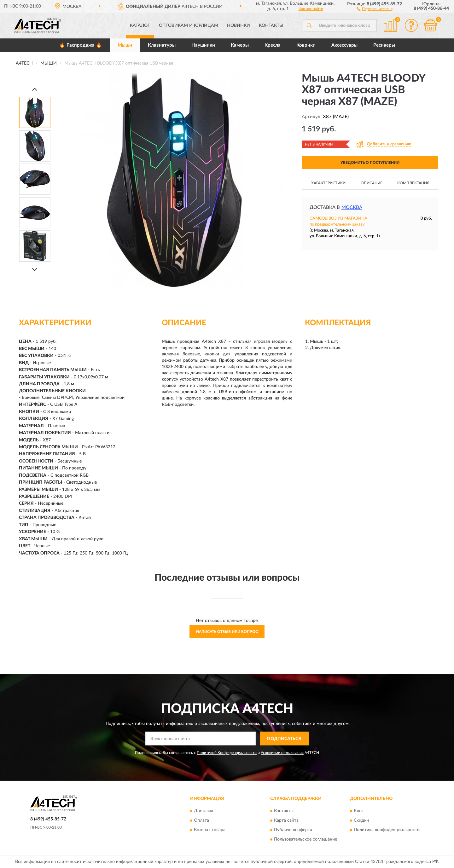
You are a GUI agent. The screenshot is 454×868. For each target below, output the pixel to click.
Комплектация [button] (413, 183)
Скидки (361, 820)
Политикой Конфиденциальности (227, 753)
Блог (359, 811)
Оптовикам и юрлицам (189, 26)
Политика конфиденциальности (387, 830)
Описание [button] (372, 183)
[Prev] (35, 89)
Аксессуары (344, 45)
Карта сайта (286, 820)
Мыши (125, 45)
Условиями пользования (282, 753)
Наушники (203, 45)
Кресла (273, 45)
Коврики (306, 45)
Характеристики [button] (328, 183)
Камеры (240, 45)
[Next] (35, 270)
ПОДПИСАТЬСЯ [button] (284, 739)
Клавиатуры (162, 45)
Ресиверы (384, 45)
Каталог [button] (140, 26)
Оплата (201, 820)
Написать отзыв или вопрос (227, 632)
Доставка (204, 811)
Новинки (239, 26)
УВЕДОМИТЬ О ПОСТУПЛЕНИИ (370, 163)
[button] (375, 9)
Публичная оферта (293, 830)
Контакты (271, 26)
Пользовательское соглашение (306, 839)
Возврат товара (210, 830)
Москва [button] (352, 207)
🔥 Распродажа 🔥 (81, 45)
